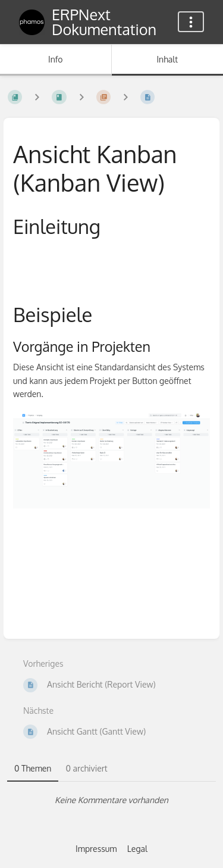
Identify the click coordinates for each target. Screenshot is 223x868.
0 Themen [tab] (33, 768)
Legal (137, 849)
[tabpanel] (111, 800)
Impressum (96, 849)
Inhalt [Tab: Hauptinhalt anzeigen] (167, 59)
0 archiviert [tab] (86, 768)
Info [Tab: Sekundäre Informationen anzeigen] (56, 59)
